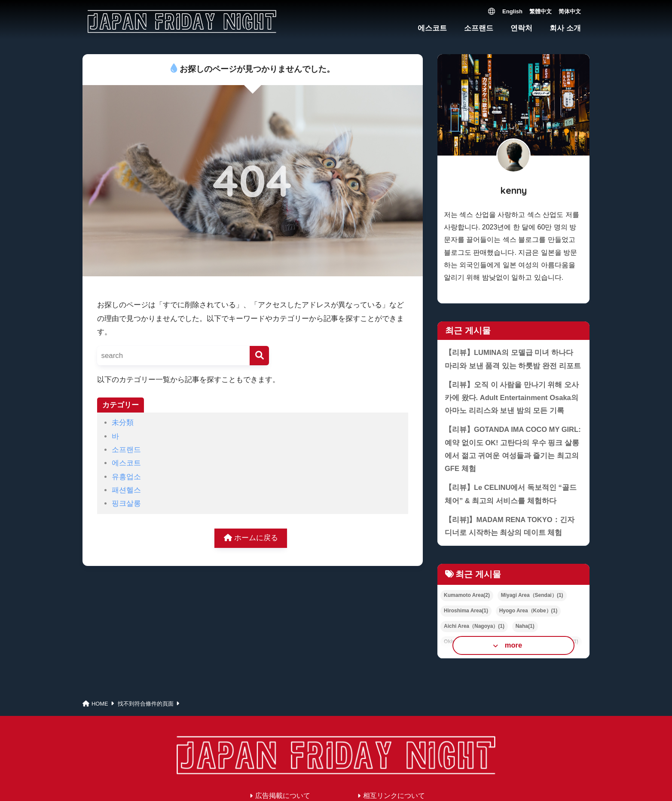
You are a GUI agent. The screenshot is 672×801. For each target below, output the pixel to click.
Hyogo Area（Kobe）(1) (528, 613)
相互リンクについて (394, 780)
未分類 (123, 423)
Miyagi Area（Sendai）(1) (532, 598)
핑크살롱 (126, 503)
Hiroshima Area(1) (466, 613)
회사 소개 (565, 28)
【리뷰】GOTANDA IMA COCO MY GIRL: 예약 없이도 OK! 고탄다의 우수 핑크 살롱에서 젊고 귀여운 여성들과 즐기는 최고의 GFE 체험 (512, 451)
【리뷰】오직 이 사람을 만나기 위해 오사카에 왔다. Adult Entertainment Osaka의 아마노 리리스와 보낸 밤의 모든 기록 (512, 398)
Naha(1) (525, 629)
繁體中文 (541, 11)
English (512, 11)
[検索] (259, 356)
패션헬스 (126, 490)
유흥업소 (126, 477)
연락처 (521, 28)
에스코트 (432, 28)
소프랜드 (479, 28)
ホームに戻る (251, 538)
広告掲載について (283, 780)
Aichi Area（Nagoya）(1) (474, 629)
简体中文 (570, 11)
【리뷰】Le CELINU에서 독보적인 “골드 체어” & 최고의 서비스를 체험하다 (511, 496)
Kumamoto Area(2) (467, 598)
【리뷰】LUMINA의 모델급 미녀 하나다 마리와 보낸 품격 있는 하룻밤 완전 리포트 (513, 359)
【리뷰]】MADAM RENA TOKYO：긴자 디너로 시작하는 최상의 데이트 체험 (510, 529)
